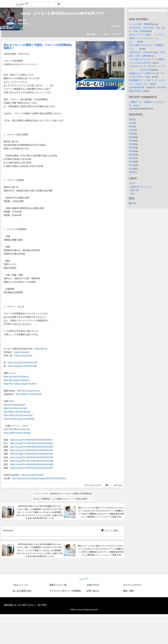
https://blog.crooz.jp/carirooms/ (18, 415)
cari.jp (22, 20)
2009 (131, 172)
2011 (131, 165)
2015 (131, 151)
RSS (132, 203)
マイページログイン (133, 585)
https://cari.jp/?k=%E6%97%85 (23, 366)
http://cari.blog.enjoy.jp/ (15, 405)
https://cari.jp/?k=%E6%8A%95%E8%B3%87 (31, 440)
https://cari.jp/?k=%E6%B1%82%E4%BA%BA (32, 443)
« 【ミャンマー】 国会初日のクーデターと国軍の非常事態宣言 (63, 494)
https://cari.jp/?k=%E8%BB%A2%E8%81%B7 (32, 447)
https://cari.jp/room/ (23, 356)
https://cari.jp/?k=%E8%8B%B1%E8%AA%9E (32, 464)
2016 (131, 148)
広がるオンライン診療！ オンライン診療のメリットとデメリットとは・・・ (147, 38)
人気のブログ (93, 585)
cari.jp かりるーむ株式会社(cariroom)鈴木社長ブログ (63, 13)
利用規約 (77, 591)
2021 (131, 130)
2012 (131, 162)
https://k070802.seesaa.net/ (17, 429)
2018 (131, 141)
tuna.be (84, 579)
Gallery (92, 34)
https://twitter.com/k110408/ (29, 394)
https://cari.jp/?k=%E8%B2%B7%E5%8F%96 (31, 454)
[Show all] (115, 26)
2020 (131, 134)
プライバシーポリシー (60, 591)
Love (105, 34)
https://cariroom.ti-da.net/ (15, 408)
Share (116, 34)
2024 (131, 123)
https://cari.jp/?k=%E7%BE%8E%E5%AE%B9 (32, 461)
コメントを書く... (111, 530)
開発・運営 (128, 591)
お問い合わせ (93, 591)
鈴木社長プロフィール (141, 187)
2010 (131, 169)
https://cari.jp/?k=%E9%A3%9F (23, 363)
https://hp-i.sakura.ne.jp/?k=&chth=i (20, 384)
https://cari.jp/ (41, 349)
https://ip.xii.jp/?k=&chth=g (16, 377)
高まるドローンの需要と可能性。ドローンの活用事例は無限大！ (38, 46)
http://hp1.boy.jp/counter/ (29, 391)
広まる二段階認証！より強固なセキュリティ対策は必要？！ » (63, 499)
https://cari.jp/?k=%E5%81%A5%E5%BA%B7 (32, 468)
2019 (131, 137)
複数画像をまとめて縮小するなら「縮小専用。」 (27, 605)
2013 (131, 158)
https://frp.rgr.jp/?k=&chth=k (17, 380)
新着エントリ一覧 (58, 585)
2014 (131, 155)
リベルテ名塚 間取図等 (141, 24)
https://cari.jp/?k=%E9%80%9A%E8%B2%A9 (31, 450)
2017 (131, 144)
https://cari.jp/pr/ (22, 352)
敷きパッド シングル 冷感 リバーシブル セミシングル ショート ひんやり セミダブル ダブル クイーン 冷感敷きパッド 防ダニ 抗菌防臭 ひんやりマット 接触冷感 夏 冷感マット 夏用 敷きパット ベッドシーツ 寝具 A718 (101, 512)
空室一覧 (134, 190)
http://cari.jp (24, 54)
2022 (131, 126)
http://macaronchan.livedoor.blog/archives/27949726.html (39, 478)
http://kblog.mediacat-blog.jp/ (17, 412)
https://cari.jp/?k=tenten (32, 475)
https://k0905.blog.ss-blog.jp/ (17, 433)
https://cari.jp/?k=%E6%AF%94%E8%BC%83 (32, 457)
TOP (132, 194)
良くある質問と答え (22, 591)
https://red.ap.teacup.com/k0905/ (19, 419)
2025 (131, 119)
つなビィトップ (20, 585)
